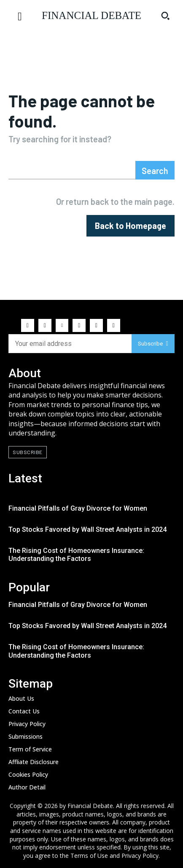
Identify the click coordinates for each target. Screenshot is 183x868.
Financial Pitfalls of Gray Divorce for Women (78, 508)
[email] (70, 344)
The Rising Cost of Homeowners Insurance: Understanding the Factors (76, 555)
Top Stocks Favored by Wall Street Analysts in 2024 (87, 529)
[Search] (155, 170)
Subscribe (153, 344)
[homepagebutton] (131, 226)
